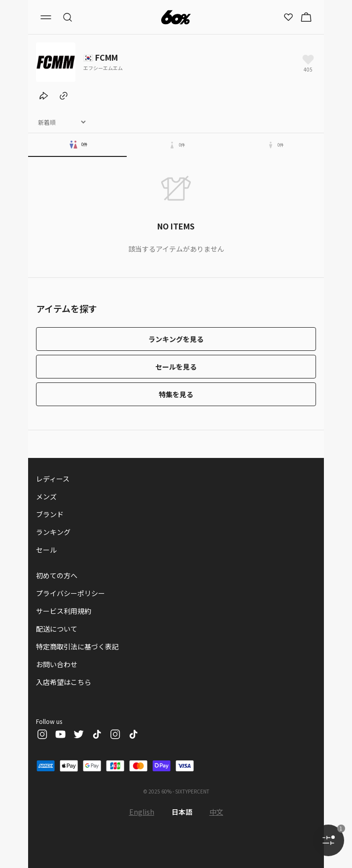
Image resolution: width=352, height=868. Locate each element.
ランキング (53, 532)
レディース (53, 479)
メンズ (46, 496)
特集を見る (176, 394)
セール (46, 550)
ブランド (50, 514)
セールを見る (176, 367)
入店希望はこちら (64, 682)
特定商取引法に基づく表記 (77, 646)
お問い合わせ (57, 664)
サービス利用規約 (64, 611)
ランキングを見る (176, 339)
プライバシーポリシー (70, 593)
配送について (57, 629)
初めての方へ (57, 575)
